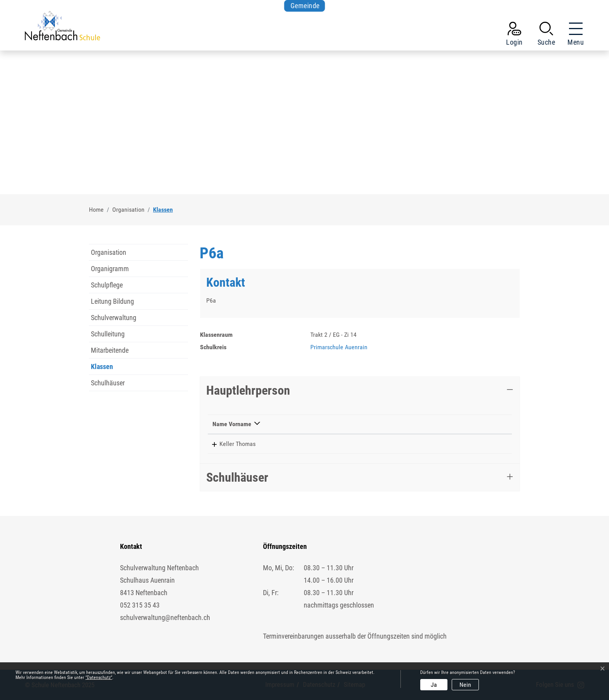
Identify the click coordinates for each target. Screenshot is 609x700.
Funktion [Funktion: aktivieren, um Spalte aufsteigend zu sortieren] (289, 424)
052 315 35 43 (140, 605)
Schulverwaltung (114, 318)
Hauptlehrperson (248, 390)
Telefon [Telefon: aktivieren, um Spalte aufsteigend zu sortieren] (351, 424)
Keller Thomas (231, 444)
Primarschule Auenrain (339, 347)
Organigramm (110, 269)
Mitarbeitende (110, 350)
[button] (546, 35)
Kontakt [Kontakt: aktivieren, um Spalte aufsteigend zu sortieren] (405, 424)
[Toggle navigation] (573, 35)
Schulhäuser (108, 383)
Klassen (107, 369)
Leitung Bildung (112, 301)
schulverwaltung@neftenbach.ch (165, 617)
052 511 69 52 (359, 444)
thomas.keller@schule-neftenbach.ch (442, 444)
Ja (434, 685)
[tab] (360, 390)
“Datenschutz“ (99, 677)
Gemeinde (305, 6)
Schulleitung (108, 334)
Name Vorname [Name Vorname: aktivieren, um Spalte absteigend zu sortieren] (232, 424)
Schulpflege (107, 285)
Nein (465, 685)
